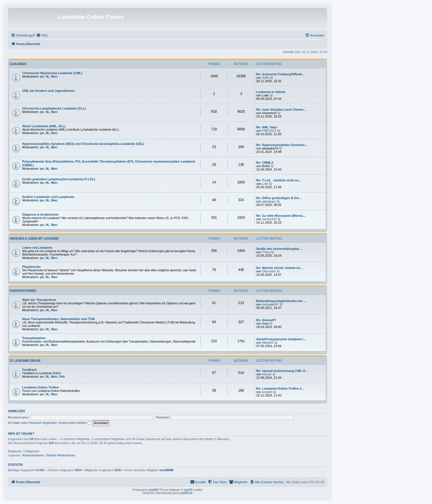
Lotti (265, 184)
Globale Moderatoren (60, 455)
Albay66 (268, 343)
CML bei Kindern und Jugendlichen (48, 91)
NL (47, 77)
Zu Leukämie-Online (25, 361)
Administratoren (33, 455)
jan (42, 77)
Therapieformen (23, 291)
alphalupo (269, 201)
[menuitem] (42, 35)
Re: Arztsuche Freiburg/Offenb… (281, 74)
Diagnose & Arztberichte (40, 214)
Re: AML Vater (267, 127)
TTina (266, 252)
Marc (54, 77)
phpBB (153, 490)
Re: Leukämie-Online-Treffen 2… (280, 388)
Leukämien (18, 64)
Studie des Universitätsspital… (279, 249)
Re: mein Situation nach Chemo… (281, 110)
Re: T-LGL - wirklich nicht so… (279, 180)
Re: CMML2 (265, 163)
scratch (267, 392)
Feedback (29, 370)
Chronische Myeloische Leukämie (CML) (52, 73)
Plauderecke (31, 267)
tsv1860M (166, 470)
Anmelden (17, 411)
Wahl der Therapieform (39, 300)
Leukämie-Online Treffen (40, 387)
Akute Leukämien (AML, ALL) (44, 126)
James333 (269, 219)
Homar (267, 374)
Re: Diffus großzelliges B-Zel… (279, 198)
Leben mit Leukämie (37, 248)
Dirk (62, 377)
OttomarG (269, 271)
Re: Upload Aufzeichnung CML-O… (282, 371)
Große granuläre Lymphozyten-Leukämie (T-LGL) (59, 179)
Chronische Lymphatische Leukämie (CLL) (54, 108)
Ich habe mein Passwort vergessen (32, 423)
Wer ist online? (21, 434)
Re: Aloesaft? (266, 320)
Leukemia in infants (271, 92)
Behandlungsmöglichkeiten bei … (281, 301)
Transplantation (34, 338)
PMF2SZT (269, 131)
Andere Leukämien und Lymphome (48, 197)
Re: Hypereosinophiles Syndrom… (282, 145)
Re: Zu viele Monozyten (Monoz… (281, 216)
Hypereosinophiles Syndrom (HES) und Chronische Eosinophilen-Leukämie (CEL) (83, 144)
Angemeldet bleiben (75, 423)
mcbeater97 (270, 304)
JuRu (266, 78)
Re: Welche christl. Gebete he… (280, 268)
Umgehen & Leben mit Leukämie (34, 239)
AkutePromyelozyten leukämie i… (281, 339)
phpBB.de (186, 493)
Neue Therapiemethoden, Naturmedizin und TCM (58, 319)
